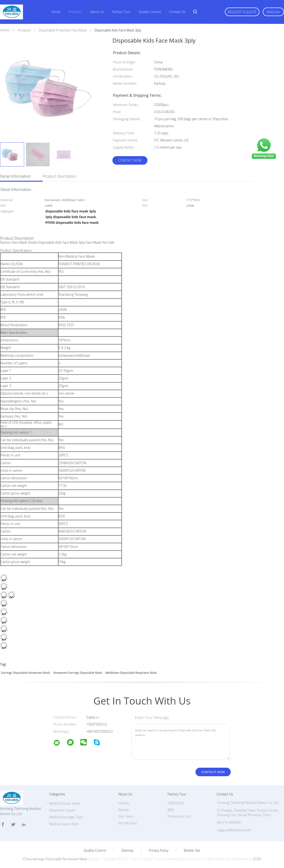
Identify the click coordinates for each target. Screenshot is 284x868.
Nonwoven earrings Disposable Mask (78, 673)
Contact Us (177, 12)
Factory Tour (121, 12)
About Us (97, 12)
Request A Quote (242, 12)
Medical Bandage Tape (66, 817)
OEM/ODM (176, 803)
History (124, 803)
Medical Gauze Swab (64, 803)
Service (124, 810)
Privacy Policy (159, 850)
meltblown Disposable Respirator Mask (131, 673)
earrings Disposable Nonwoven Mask (26, 673)
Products (75, 12)
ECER (257, 859)
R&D (171, 810)
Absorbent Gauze (62, 810)
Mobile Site (192, 850)
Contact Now (130, 160)
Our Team (126, 816)
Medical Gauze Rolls (64, 824)
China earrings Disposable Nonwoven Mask (55, 859)
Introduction (128, 823)
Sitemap (127, 850)
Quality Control (150, 12)
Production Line (179, 816)
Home (56, 12)
